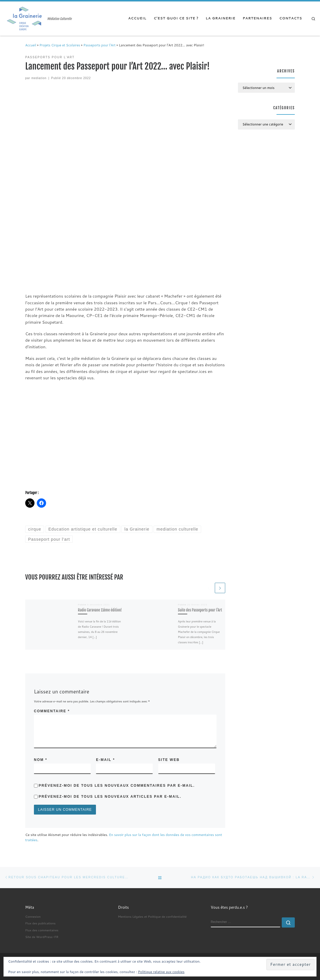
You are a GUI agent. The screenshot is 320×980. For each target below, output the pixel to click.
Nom (41, 760)
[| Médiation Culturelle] (25, 18)
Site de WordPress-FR (42, 937)
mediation (39, 78)
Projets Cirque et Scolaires (60, 45)
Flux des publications (40, 923)
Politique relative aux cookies (161, 972)
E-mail (105, 760)
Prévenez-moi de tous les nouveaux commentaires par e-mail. (117, 786)
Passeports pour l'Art (100, 45)
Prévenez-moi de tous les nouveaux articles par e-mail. (110, 797)
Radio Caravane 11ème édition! (100, 610)
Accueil (31, 45)
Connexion (33, 916)
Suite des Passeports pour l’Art (200, 610)
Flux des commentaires (42, 930)
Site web (169, 760)
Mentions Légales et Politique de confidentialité (152, 916)
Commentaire (52, 711)
